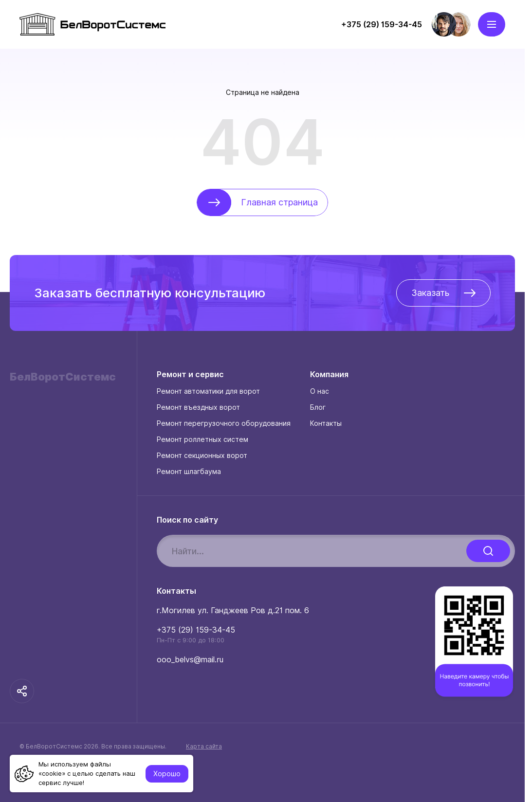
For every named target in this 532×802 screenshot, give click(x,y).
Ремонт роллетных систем (202, 439)
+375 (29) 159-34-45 (196, 630)
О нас (320, 391)
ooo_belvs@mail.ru (190, 660)
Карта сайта (204, 747)
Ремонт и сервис (190, 375)
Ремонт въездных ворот (198, 407)
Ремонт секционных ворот (202, 456)
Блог (318, 407)
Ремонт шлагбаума (189, 472)
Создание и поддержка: (93, 774)
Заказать (443, 293)
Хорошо (167, 774)
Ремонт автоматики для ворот (208, 391)
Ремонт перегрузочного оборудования (224, 423)
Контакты (326, 423)
